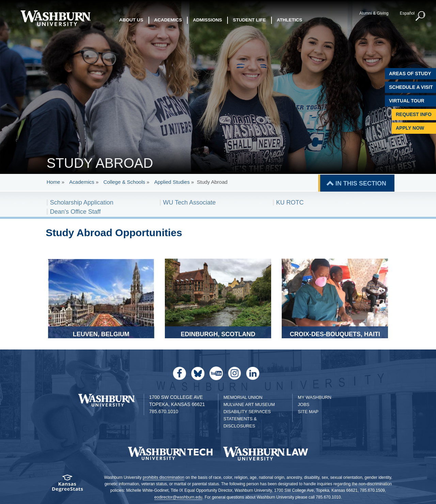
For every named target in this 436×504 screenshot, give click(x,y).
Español (407, 13)
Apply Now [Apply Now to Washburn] (410, 128)
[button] (421, 16)
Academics (82, 182)
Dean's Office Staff (75, 212)
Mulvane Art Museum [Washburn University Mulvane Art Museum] (249, 404)
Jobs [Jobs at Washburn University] (303, 404)
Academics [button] (168, 20)
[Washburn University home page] (55, 18)
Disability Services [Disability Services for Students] (247, 412)
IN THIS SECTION (361, 183)
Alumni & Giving (374, 13)
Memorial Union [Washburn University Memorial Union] (243, 397)
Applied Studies (172, 182)
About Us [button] (131, 20)
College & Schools (124, 182)
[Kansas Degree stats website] (67, 485)
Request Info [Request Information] (414, 114)
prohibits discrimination (163, 477)
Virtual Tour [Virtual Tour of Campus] (407, 101)
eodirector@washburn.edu (178, 497)
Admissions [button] (207, 20)
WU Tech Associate (190, 202)
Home (53, 182)
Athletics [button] (290, 20)
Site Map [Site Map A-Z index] (308, 412)
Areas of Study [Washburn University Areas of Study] (410, 74)
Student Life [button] (250, 20)
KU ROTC (290, 202)
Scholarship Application (82, 202)
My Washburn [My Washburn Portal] (314, 397)
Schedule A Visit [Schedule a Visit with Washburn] (411, 87)
